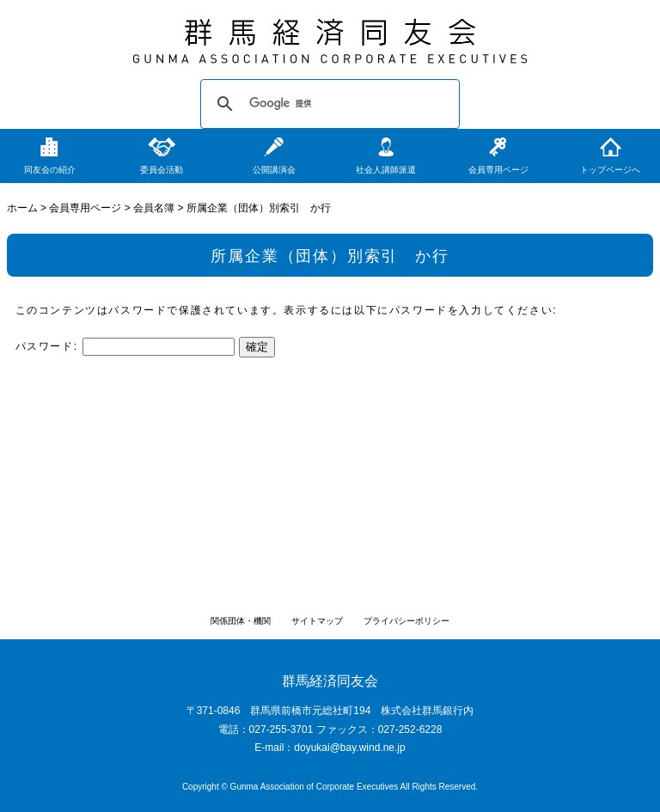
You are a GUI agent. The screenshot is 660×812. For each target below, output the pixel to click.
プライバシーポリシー (406, 621)
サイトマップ (317, 621)
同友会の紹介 (50, 170)
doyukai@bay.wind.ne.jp (349, 748)
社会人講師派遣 (386, 170)
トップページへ (610, 170)
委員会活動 (162, 170)
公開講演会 (274, 170)
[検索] (327, 104)
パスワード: (125, 346)
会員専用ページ (498, 170)
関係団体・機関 (241, 621)
